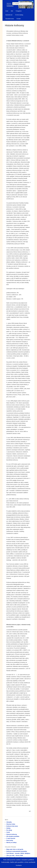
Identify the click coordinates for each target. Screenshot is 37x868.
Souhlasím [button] (19, 865)
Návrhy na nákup (11, 842)
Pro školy (9, 830)
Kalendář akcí (9, 15)
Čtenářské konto (10, 19)
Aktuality (9, 822)
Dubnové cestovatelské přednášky (17, 851)
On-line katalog (19, 15)
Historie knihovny (12, 834)
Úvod (7, 11)
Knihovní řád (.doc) (12, 826)
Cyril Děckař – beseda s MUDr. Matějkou (18, 853)
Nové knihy (10, 840)
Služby (8, 828)
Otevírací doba (11, 824)
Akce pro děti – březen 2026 (15, 855)
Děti (12, 11)
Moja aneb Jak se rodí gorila (15, 849)
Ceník (8, 832)
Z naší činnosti (11, 838)
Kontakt (19, 19)
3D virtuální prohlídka (13, 836)
